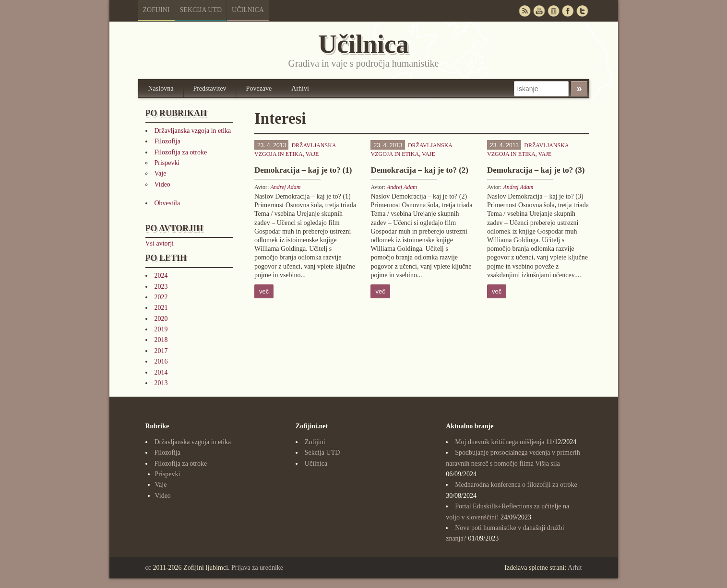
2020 (161, 319)
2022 (161, 297)
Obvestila (167, 203)
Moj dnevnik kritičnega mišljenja (500, 442)
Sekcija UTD (201, 10)
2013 (161, 383)
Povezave (259, 88)
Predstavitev (209, 88)
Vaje (161, 173)
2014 (161, 372)
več (264, 291)
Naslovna (161, 88)
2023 (161, 287)
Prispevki (167, 163)
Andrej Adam (285, 187)
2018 (161, 340)
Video (162, 184)
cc (148, 568)
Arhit (575, 568)
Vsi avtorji (160, 243)
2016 (161, 361)
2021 (161, 308)
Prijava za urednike (257, 568)
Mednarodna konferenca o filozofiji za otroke (516, 485)
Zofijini (156, 10)
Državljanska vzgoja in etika (193, 131)
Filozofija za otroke (181, 152)
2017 (161, 351)
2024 (161, 276)
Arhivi (300, 88)
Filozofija (167, 141)
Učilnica (248, 10)
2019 (161, 329)
